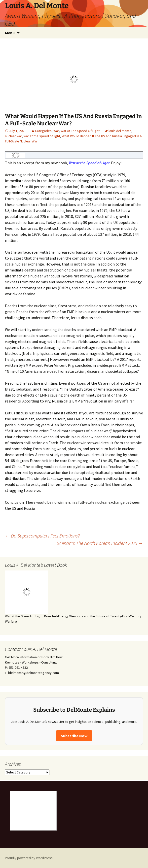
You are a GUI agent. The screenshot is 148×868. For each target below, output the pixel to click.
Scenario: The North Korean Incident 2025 (100, 543)
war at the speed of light (42, 136)
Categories (43, 131)
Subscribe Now (74, 736)
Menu (10, 33)
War (56, 131)
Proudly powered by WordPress (29, 858)
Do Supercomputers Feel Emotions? (42, 536)
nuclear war (13, 136)
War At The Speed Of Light (80, 131)
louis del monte (120, 131)
